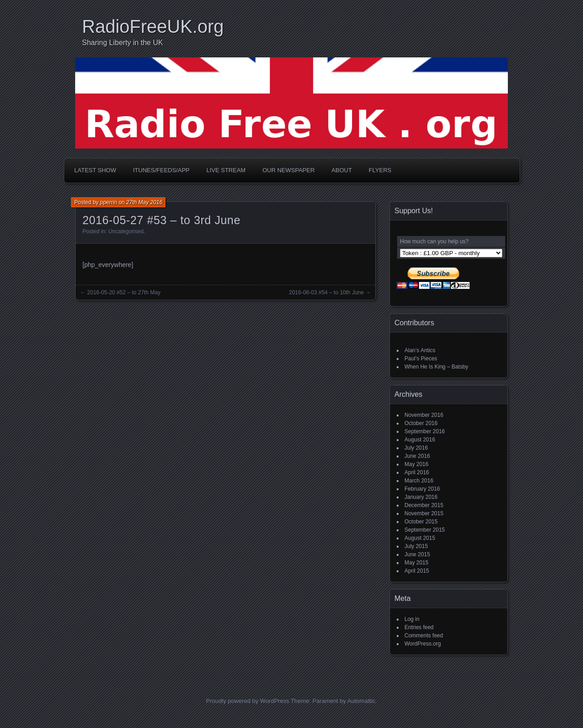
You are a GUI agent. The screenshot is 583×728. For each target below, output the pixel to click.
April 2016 (417, 472)
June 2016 (417, 456)
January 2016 (421, 497)
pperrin (109, 202)
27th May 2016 (144, 202)
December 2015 (424, 505)
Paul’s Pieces (421, 359)
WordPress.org (423, 644)
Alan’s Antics (420, 350)
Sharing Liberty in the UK (123, 43)
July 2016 (416, 448)
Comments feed (424, 636)
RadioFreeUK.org (153, 26)
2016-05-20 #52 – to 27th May (124, 292)
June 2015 (417, 554)
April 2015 (417, 571)
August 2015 (420, 538)
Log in (412, 619)
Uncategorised (126, 231)
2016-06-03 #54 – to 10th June (327, 292)
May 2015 (417, 563)
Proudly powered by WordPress (248, 701)
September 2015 (425, 530)
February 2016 (422, 489)
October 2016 (421, 423)
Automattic (361, 701)
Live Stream (226, 170)
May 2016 (417, 464)
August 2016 (420, 440)
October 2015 (421, 522)
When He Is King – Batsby (436, 367)
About (342, 170)
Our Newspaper (289, 170)
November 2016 (424, 415)
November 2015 (424, 513)
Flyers (380, 170)
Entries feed (419, 627)
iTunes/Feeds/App (161, 170)
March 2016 (419, 481)
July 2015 (416, 546)
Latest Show (95, 170)
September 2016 (425, 431)
